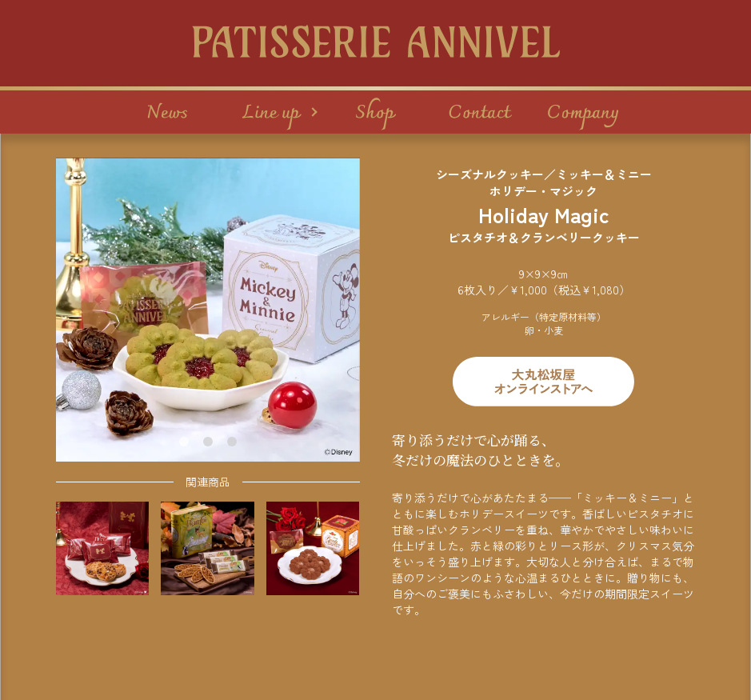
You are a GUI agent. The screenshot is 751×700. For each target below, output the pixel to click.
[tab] (184, 442)
